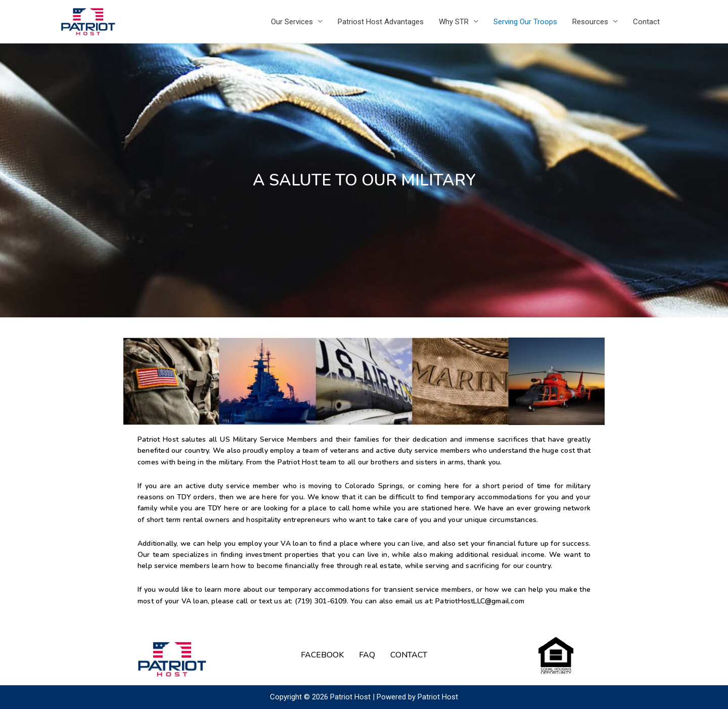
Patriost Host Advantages (381, 22)
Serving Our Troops (525, 22)
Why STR (454, 22)
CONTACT (409, 655)
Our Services (292, 22)
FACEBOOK (322, 655)
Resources (590, 22)
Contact (646, 22)
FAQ (367, 655)
